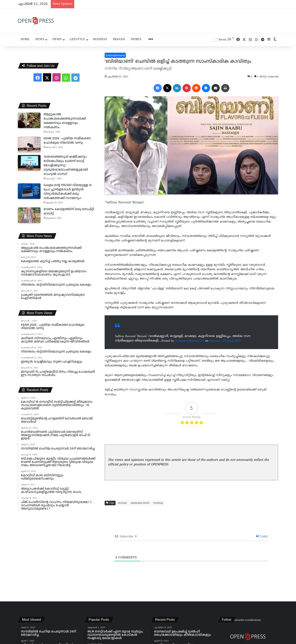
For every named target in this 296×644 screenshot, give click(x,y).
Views (57, 39)
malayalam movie (140, 503)
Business (100, 39)
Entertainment (115, 55)
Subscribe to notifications (247, 620)
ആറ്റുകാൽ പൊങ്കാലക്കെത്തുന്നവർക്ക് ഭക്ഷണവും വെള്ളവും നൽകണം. (65, 121)
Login (262, 536)
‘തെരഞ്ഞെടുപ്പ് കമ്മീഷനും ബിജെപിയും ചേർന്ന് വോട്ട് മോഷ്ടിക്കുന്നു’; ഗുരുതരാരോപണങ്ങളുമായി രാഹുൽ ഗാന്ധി (66, 165)
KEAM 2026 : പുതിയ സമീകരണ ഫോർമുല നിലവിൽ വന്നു (67, 141)
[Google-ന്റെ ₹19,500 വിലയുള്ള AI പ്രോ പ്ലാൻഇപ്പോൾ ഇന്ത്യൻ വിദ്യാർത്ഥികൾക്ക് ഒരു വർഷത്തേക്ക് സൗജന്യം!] (29, 191)
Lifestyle (77, 39)
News (40, 39)
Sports (136, 39)
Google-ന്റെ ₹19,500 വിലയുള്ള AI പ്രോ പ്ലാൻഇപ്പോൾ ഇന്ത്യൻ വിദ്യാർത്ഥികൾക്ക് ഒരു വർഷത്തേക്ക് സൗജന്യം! (68, 192)
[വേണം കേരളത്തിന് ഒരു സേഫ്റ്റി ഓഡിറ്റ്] (29, 215)
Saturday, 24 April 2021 (226, 340)
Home (25, 39)
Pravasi (119, 39)
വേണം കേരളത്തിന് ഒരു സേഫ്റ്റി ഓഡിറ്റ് (69, 211)
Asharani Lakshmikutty (190, 340)
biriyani (122, 503)
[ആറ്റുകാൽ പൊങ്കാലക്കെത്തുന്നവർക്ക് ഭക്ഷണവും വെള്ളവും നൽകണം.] (29, 120)
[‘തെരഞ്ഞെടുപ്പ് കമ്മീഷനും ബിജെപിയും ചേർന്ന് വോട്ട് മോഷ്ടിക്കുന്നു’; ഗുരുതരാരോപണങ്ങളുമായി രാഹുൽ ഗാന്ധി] (29, 163)
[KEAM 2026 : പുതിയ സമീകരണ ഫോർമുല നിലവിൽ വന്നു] (29, 144)
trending (158, 503)
